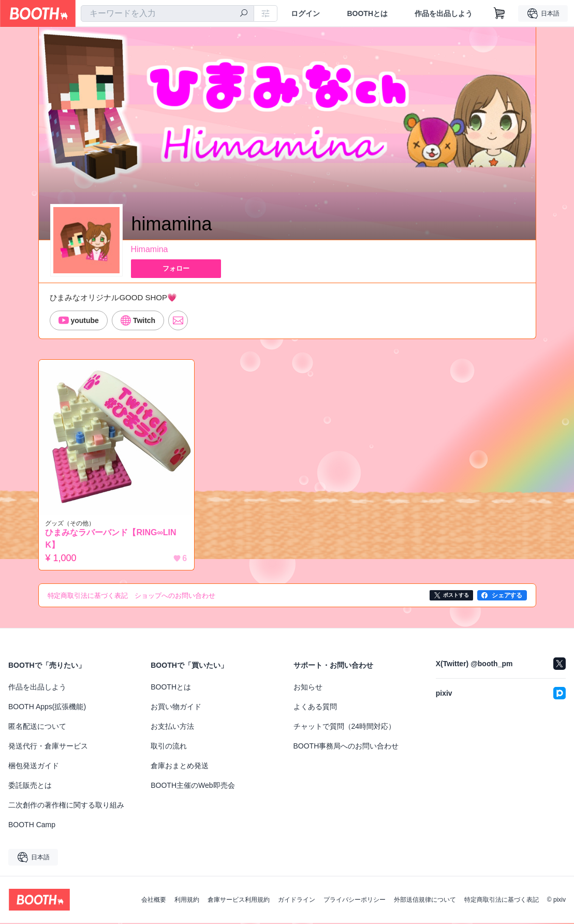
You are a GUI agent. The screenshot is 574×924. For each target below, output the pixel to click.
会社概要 (154, 901)
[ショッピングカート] (499, 13)
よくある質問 (315, 708)
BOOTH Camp (32, 826)
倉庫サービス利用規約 (239, 901)
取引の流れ (169, 747)
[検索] (244, 14)
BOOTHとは (367, 13)
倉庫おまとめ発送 (180, 767)
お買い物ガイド (176, 708)
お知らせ (308, 688)
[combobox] (167, 13)
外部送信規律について (425, 901)
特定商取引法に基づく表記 (502, 901)
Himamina (150, 250)
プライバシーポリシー (355, 901)
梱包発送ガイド (34, 767)
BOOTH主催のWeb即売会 (193, 786)
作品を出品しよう (444, 13)
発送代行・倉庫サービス (48, 747)
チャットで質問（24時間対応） (345, 727)
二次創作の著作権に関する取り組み (66, 806)
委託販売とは (30, 786)
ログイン (305, 13)
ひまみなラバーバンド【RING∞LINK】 (113, 540)
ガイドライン (297, 901)
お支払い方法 (172, 727)
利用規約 (187, 901)
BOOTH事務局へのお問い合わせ (346, 747)
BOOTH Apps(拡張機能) (47, 708)
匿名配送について (37, 727)
